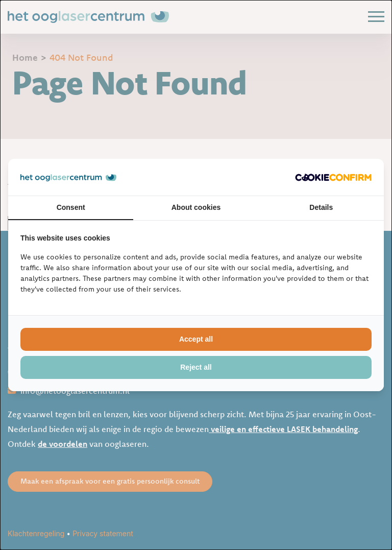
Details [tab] (321, 207)
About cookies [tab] (196, 207)
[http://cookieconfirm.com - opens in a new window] (333, 177)
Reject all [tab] (196, 367)
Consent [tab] (71, 207)
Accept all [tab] (196, 339)
